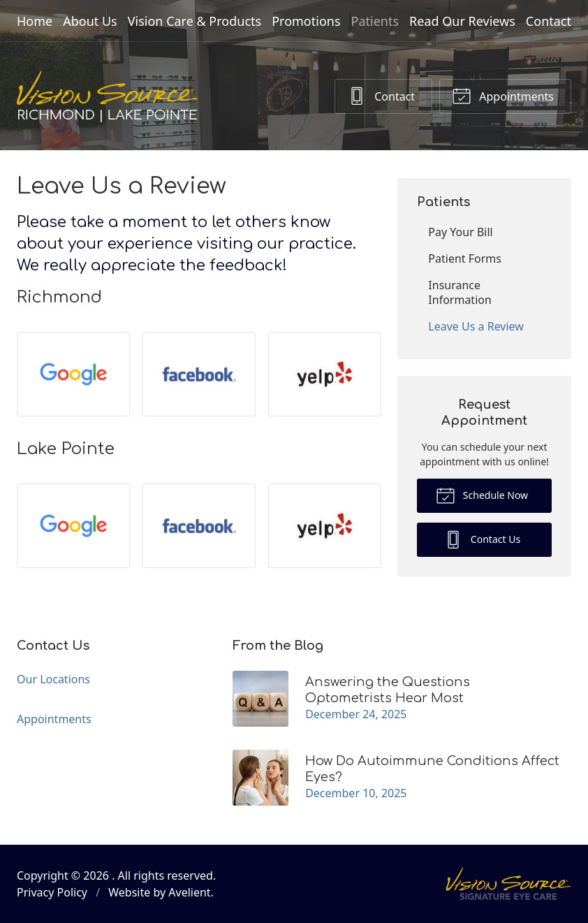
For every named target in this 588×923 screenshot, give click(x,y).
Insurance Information (460, 292)
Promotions (306, 21)
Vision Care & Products (194, 21)
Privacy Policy (52, 892)
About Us (90, 21)
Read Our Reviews (462, 21)
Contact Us (482, 539)
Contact (549, 21)
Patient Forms (465, 259)
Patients (375, 21)
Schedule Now (482, 495)
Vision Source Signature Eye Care (508, 884)
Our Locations (53, 679)
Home (35, 21)
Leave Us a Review (476, 326)
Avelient (189, 892)
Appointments (503, 95)
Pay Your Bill (460, 232)
